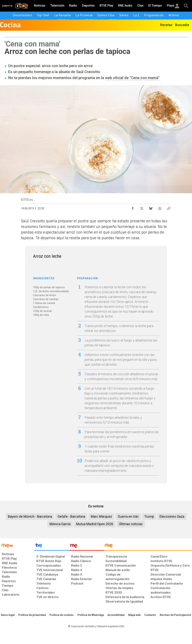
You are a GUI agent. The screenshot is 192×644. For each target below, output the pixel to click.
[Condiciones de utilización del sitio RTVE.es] (8, 615)
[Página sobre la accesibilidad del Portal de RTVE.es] (116, 615)
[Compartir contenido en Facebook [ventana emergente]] (133, 207)
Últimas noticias (131, 524)
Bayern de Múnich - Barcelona (30, 516)
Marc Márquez (101, 516)
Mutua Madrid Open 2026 (95, 524)
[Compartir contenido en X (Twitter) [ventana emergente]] (142, 207)
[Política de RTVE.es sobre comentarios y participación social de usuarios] (175, 615)
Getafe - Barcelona (71, 516)
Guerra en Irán (128, 516)
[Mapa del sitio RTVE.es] (134, 615)
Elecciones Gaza (172, 516)
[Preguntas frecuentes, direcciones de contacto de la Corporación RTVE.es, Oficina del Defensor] (150, 615)
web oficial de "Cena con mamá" (132, 78)
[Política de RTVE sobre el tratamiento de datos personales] (32, 615)
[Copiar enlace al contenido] (169, 207)
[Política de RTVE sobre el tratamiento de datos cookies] (62, 615)
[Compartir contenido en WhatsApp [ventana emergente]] (160, 207)
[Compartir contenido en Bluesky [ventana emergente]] (151, 207)
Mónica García (60, 524)
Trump (149, 516)
